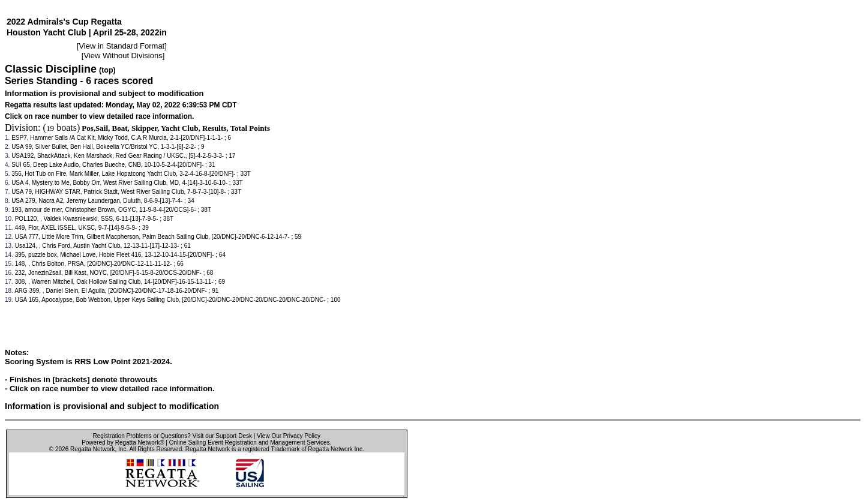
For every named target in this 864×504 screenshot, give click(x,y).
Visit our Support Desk (222, 436)
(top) (107, 70)
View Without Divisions (123, 55)
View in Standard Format (121, 46)
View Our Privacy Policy (289, 436)
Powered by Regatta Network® (123, 442)
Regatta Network (92, 449)
